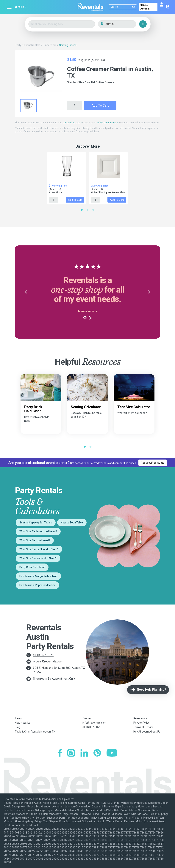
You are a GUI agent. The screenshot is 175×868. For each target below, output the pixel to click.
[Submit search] (134, 7)
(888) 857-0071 (43, 655)
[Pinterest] (97, 753)
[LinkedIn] (84, 753)
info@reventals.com (107, 123)
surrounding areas (72, 123)
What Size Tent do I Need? (35, 540)
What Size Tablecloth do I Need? (38, 531)
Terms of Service (143, 727)
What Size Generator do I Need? (38, 558)
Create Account (145, 7)
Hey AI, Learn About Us (147, 732)
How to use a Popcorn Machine (37, 585)
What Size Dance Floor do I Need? (39, 549)
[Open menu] (9, 7)
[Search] (123, 7)
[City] (122, 24)
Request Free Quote (153, 463)
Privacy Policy (141, 723)
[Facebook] (60, 753)
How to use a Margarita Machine (38, 576)
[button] (26, 292)
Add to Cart (100, 105)
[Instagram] (71, 753)
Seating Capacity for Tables (36, 523)
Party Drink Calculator (32, 567)
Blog (18, 727)
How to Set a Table (72, 523)
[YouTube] (112, 753)
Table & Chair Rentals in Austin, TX (35, 732)
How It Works (22, 723)
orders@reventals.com (48, 661)
